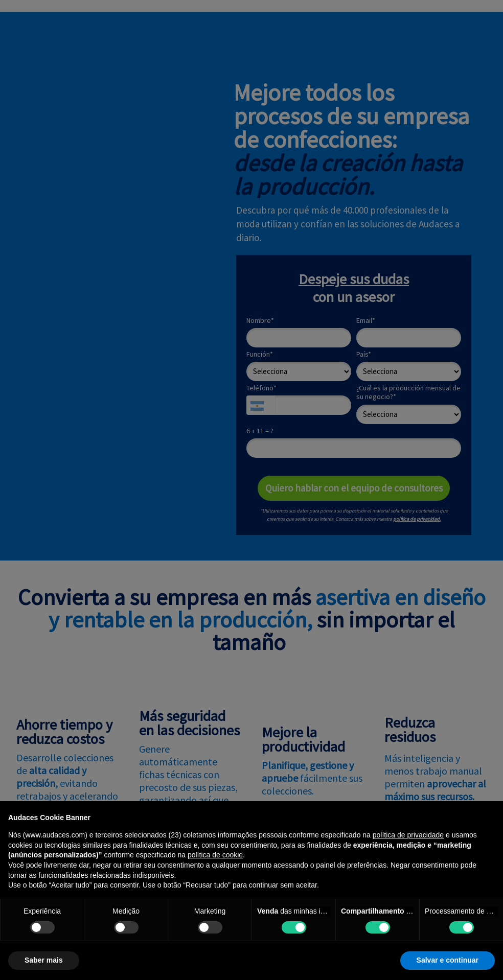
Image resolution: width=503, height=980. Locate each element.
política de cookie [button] (215, 855)
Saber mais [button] (44, 960)
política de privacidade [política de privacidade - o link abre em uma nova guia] (408, 835)
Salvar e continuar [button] (448, 960)
